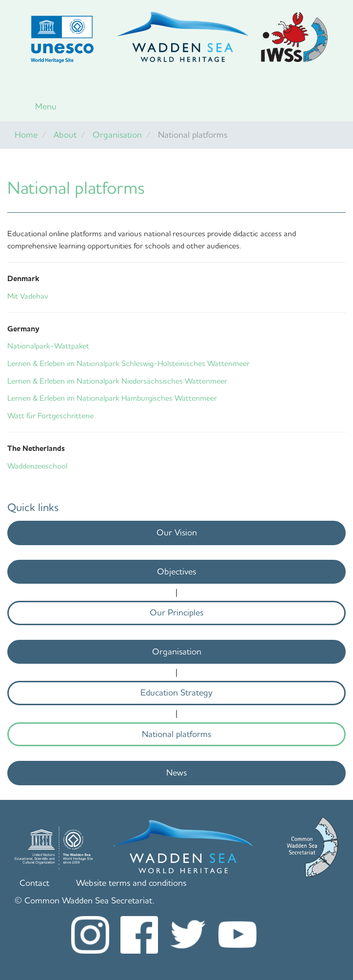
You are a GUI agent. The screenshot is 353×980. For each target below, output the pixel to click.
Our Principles (176, 612)
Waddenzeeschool (37, 466)
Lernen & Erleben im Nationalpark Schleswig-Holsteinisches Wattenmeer (128, 363)
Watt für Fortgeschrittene (50, 416)
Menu (46, 106)
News (176, 773)
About (65, 135)
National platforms (176, 734)
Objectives (176, 572)
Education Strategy (176, 693)
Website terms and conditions (131, 883)
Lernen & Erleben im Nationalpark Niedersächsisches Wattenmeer (117, 381)
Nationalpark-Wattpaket (48, 346)
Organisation (117, 135)
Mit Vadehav (28, 296)
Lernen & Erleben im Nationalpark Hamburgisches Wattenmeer (112, 398)
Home (26, 135)
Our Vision (177, 532)
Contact (34, 883)
